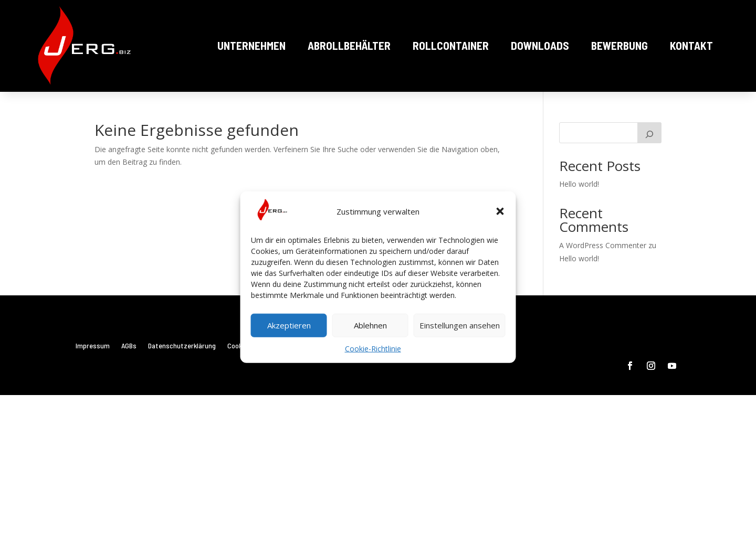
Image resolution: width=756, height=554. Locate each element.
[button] (500, 211)
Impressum (93, 346)
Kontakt (691, 45)
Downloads (540, 45)
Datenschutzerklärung (182, 346)
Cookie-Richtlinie (373, 349)
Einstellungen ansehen (460, 325)
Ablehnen (370, 325)
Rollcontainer (451, 45)
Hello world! (579, 184)
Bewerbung (619, 45)
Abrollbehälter (349, 45)
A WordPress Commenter (603, 245)
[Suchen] (649, 133)
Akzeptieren (289, 325)
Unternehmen (251, 45)
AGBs (129, 346)
